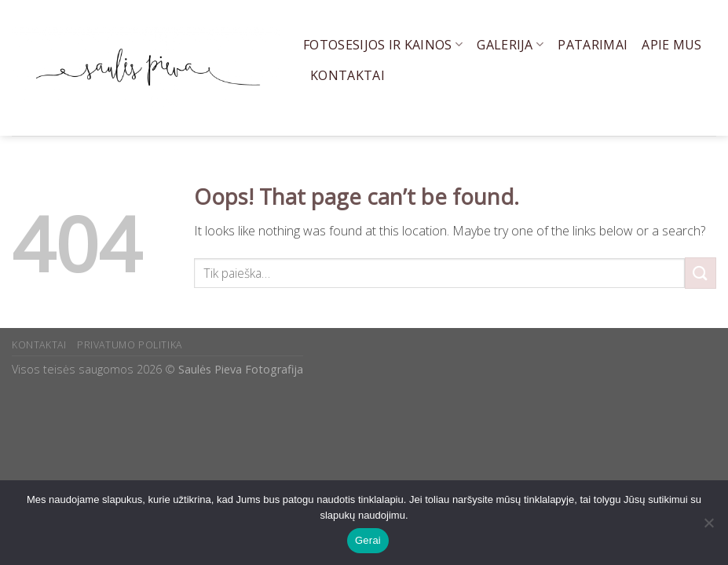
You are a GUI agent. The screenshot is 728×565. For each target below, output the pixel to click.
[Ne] (708, 527)
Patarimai (593, 45)
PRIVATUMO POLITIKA (130, 345)
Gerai (368, 540)
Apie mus (672, 45)
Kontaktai (348, 75)
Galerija (510, 45)
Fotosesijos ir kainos (383, 45)
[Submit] (701, 273)
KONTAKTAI (39, 345)
